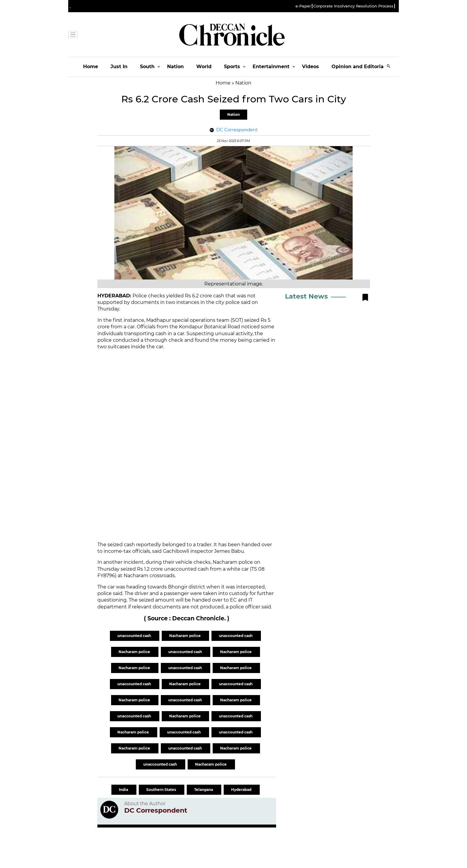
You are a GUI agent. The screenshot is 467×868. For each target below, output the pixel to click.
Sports (232, 67)
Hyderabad (242, 790)
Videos (310, 67)
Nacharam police (185, 636)
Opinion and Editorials (360, 67)
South (147, 67)
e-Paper (303, 6)
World (204, 67)
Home (91, 67)
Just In (119, 67)
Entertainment (271, 67)
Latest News (306, 296)
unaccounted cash (135, 636)
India (124, 790)
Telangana (204, 790)
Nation (175, 67)
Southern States (162, 790)
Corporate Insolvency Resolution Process (353, 6)
